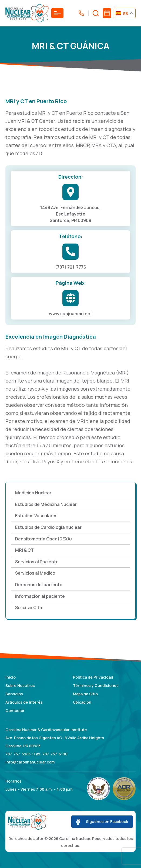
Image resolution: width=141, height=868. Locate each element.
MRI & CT (24, 550)
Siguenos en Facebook (102, 822)
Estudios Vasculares (36, 516)
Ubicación (82, 702)
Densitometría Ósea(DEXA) (44, 539)
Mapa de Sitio (85, 694)
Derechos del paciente (39, 585)
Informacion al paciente (40, 596)
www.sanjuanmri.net (70, 314)
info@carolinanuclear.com (30, 762)
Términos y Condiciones (96, 685)
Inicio (11, 677)
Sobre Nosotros (20, 685)
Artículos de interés (24, 702)
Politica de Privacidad (93, 677)
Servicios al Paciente (37, 562)
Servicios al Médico (35, 573)
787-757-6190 (55, 754)
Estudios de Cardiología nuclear (48, 527)
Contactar (15, 711)
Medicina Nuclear (33, 493)
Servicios (14, 694)
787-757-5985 (18, 754)
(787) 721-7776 (71, 267)
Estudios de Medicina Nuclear (46, 504)
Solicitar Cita (29, 607)
